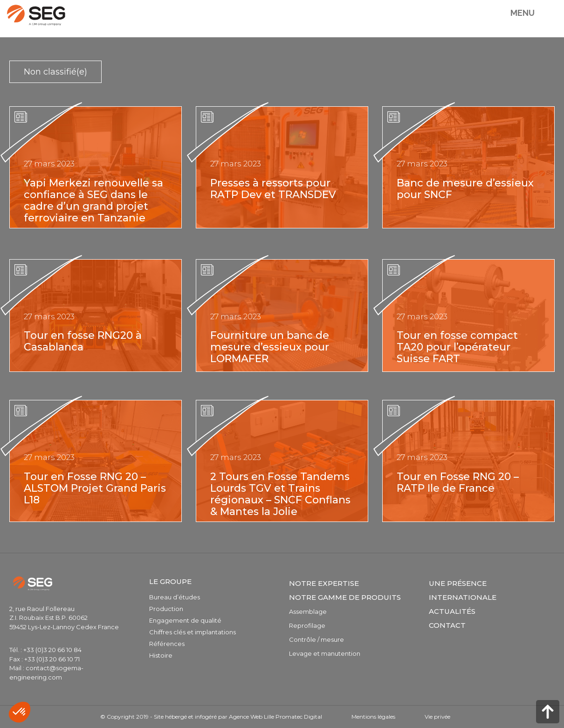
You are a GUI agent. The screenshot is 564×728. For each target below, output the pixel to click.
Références (167, 644)
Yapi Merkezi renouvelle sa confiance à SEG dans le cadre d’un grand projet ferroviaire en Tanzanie (93, 200)
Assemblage (308, 611)
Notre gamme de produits (345, 597)
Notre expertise (324, 583)
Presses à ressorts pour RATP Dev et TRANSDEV (273, 189)
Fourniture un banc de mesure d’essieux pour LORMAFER (270, 347)
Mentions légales (373, 717)
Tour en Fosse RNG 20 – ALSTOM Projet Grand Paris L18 (95, 488)
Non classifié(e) (55, 72)
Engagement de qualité (185, 620)
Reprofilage (307, 625)
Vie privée (437, 717)
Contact (447, 625)
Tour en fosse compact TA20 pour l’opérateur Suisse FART (457, 347)
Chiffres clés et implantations (193, 632)
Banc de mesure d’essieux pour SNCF (465, 189)
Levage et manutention (325, 653)
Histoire (161, 655)
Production (166, 609)
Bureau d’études (175, 597)
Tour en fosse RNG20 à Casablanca (83, 341)
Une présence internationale (463, 590)
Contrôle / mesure (316, 639)
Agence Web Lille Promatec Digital (275, 717)
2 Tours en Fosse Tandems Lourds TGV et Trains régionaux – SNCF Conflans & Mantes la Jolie (280, 494)
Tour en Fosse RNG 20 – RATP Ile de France (458, 482)
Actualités (452, 611)
